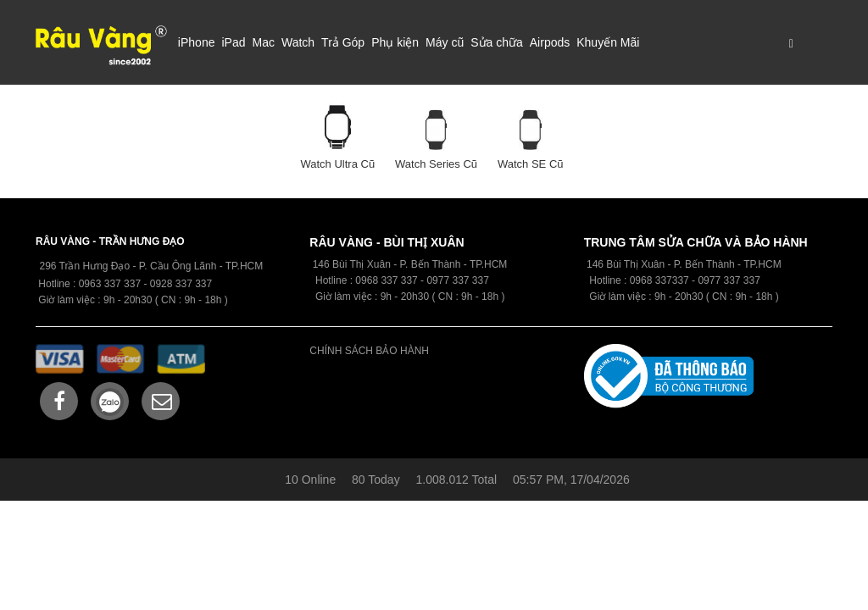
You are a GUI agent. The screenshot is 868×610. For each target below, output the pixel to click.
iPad (233, 42)
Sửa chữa (497, 42)
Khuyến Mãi (608, 42)
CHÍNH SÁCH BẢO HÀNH (369, 351)
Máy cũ (445, 42)
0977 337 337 (729, 280)
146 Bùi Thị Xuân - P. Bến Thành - (665, 264)
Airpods (550, 42)
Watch (298, 42)
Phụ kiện (395, 42)
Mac (263, 42)
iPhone (197, 42)
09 (361, 280)
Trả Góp (343, 42)
